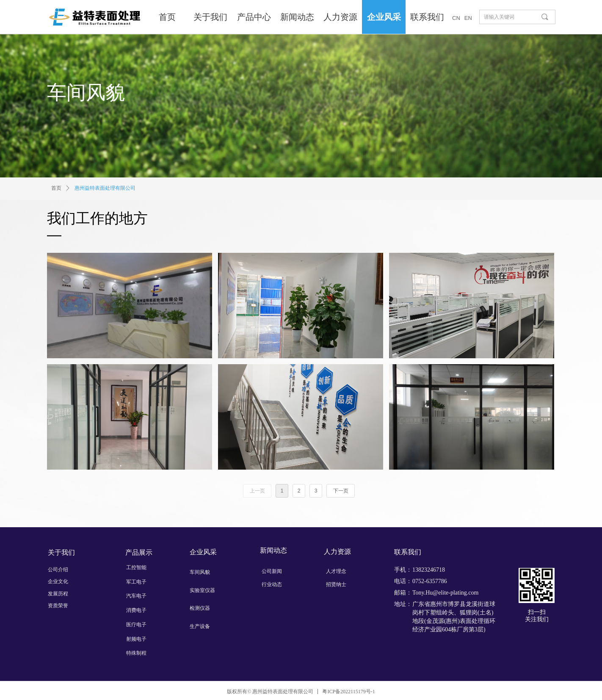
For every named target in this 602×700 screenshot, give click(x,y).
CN (456, 18)
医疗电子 (136, 625)
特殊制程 (136, 653)
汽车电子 (136, 596)
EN (468, 18)
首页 (56, 188)
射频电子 (136, 639)
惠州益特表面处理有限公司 (105, 188)
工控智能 (136, 567)
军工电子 (136, 582)
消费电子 (136, 610)
